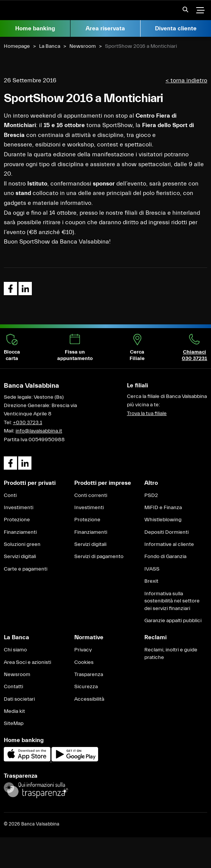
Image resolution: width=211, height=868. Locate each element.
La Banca (50, 46)
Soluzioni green (22, 544)
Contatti (13, 687)
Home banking (35, 28)
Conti (10, 495)
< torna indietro (186, 80)
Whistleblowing (163, 520)
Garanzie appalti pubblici (173, 621)
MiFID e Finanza (163, 508)
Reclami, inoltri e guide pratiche (171, 654)
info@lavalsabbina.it (39, 431)
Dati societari (19, 699)
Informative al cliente (169, 544)
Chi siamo (15, 650)
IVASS (152, 569)
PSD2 (151, 495)
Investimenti (19, 508)
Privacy (83, 650)
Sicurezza (86, 687)
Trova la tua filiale (147, 414)
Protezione (17, 520)
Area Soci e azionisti (27, 662)
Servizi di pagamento (99, 557)
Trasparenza (89, 675)
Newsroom (83, 46)
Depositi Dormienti (166, 532)
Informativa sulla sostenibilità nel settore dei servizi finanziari (172, 601)
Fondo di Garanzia (165, 557)
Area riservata (105, 28)
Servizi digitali (20, 557)
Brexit (151, 581)
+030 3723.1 (27, 423)
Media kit (14, 711)
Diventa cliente (176, 28)
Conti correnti (91, 495)
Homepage (17, 46)
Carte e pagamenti (26, 569)
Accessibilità (89, 699)
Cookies (84, 662)
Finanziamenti (20, 532)
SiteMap (14, 723)
